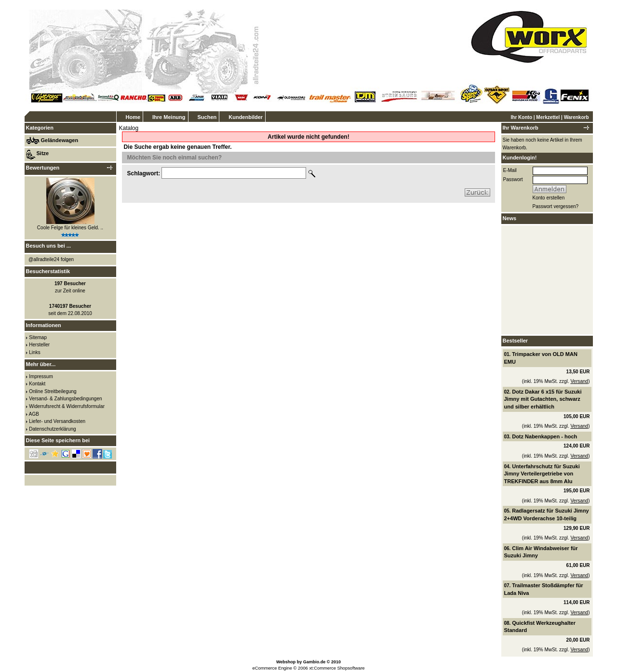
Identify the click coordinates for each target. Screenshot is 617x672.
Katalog (129, 128)
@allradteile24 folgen (51, 259)
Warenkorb (577, 117)
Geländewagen (60, 140)
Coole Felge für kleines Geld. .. (70, 228)
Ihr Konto (522, 117)
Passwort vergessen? (556, 206)
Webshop (286, 662)
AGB (34, 414)
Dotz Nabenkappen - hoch (544, 436)
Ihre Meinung (169, 117)
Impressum (41, 376)
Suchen (207, 117)
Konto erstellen (549, 198)
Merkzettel (548, 117)
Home (133, 117)
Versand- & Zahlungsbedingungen (65, 399)
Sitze (43, 153)
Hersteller (39, 345)
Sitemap (38, 337)
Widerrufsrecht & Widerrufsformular (67, 406)
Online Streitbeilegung (53, 391)
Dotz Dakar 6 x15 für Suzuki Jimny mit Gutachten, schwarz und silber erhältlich (543, 399)
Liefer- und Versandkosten (57, 421)
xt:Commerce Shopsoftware (337, 668)
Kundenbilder (246, 117)
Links (34, 352)
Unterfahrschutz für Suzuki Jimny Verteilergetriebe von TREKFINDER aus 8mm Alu (542, 474)
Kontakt (37, 384)
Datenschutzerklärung (52, 429)
